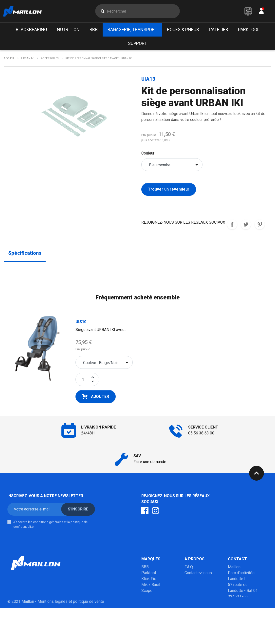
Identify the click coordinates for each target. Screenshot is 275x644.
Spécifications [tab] (25, 255)
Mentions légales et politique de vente (71, 637)
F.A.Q (189, 568)
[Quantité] (83, 381)
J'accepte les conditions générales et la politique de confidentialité (50, 526)
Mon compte (195, 580)
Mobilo (147, 615)
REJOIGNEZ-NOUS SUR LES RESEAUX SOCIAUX (232, 226)
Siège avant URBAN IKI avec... (101, 331)
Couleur (148, 155)
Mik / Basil (151, 586)
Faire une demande (150, 463)
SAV (188, 586)
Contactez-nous (198, 574)
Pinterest (260, 226)
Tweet (246, 226)
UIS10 (81, 323)
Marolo (147, 621)
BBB (145, 568)
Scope (147, 592)
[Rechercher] (143, 12)
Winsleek (149, 627)
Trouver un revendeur (169, 191)
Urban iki (149, 610)
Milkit (146, 604)
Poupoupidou (153, 598)
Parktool (149, 574)
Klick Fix (149, 580)
